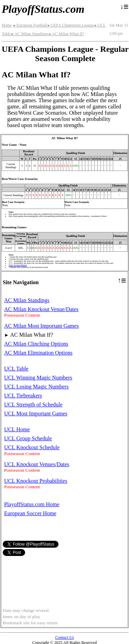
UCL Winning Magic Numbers (38, 378)
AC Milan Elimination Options (38, 353)
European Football (30, 25)
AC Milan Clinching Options (36, 344)
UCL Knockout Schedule (32, 447)
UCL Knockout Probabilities (36, 481)
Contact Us (64, 637)
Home (7, 25)
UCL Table (16, 369)
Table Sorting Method (18, 265)
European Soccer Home (30, 513)
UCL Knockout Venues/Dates (37, 464)
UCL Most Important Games (36, 414)
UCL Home (17, 429)
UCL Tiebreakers (23, 396)
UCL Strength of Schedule (33, 405)
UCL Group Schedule (28, 438)
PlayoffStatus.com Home (32, 504)
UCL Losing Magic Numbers (36, 387)
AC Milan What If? (66, 34)
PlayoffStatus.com (43, 9)
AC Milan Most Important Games (41, 326)
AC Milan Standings (29, 34)
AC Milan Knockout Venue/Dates (41, 309)
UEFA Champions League (71, 25)
